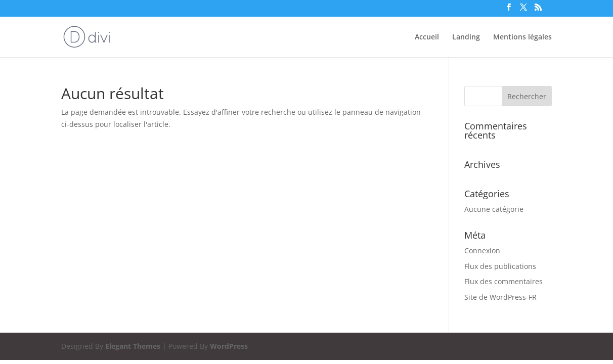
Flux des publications (500, 266)
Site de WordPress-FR (500, 297)
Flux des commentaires (503, 281)
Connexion (482, 251)
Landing (466, 37)
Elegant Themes (133, 346)
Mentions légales (522, 37)
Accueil (427, 37)
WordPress (229, 346)
